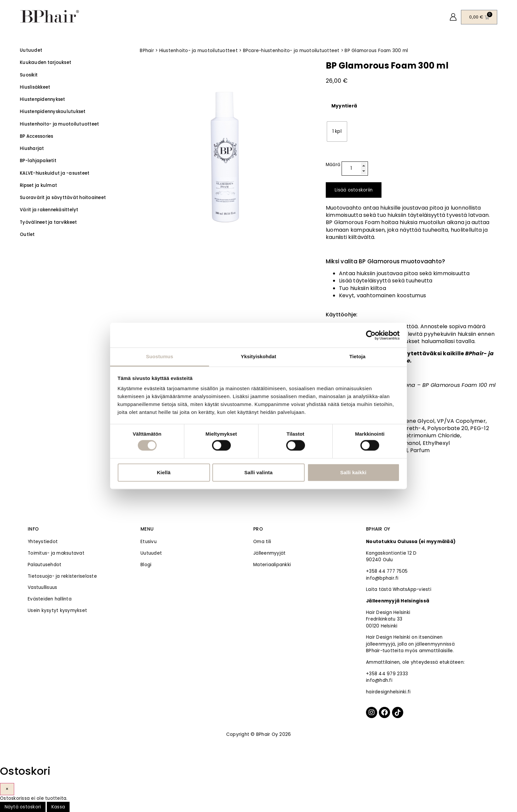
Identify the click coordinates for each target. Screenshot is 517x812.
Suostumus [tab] (160, 356)
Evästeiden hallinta (50, 599)
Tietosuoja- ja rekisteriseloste (62, 576)
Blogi (146, 565)
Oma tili (262, 542)
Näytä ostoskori (23, 807)
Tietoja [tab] (358, 356)
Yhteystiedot (43, 542)
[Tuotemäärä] (355, 169)
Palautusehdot (45, 565)
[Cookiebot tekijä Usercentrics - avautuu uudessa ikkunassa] (371, 335)
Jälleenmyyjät (269, 553)
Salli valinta (258, 472)
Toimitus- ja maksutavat (56, 553)
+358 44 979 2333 (387, 674)
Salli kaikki (353, 472)
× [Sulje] (7, 789)
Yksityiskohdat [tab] (258, 356)
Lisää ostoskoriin (354, 190)
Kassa (58, 807)
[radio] (337, 131)
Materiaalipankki (272, 565)
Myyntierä (344, 106)
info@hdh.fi (379, 680)
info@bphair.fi (382, 578)
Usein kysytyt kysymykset (57, 610)
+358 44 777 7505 (387, 571)
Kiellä (164, 472)
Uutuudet (151, 553)
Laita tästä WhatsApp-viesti (399, 589)
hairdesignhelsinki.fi (388, 692)
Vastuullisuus (42, 587)
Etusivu (149, 542)
